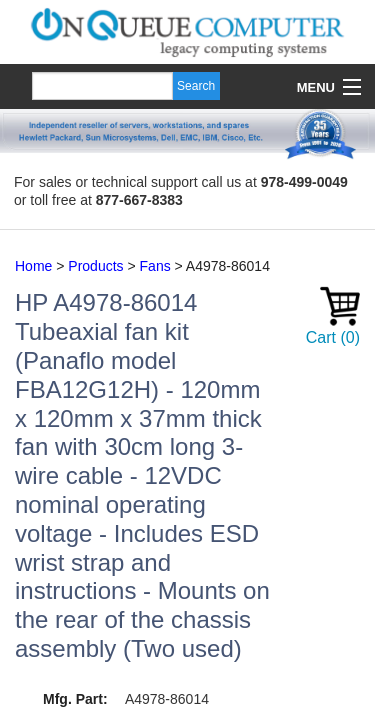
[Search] (102, 86)
